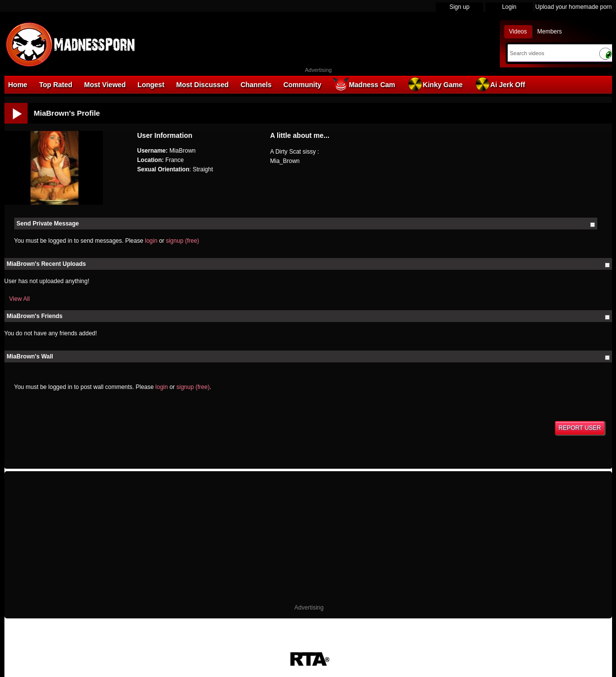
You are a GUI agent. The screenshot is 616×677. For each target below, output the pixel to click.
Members (550, 32)
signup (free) (182, 241)
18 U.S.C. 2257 (302, 646)
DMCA (224, 646)
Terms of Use (258, 646)
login (151, 241)
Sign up (460, 7)
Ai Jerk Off (500, 84)
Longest (151, 85)
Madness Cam (364, 84)
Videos (518, 32)
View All (20, 299)
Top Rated (55, 85)
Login (509, 7)
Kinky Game (435, 84)
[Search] (551, 53)
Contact (390, 646)
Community (302, 85)
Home (18, 85)
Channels (256, 85)
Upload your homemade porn (573, 7)
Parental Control (351, 646)
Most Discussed (203, 85)
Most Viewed (105, 85)
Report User (580, 428)
